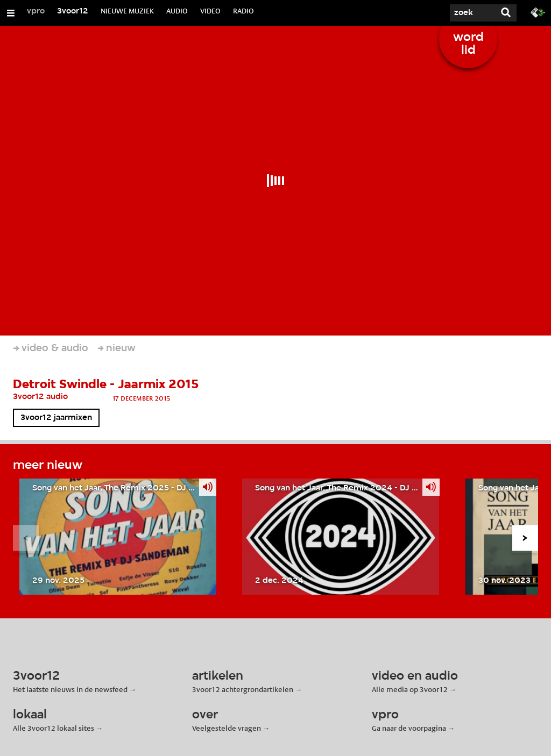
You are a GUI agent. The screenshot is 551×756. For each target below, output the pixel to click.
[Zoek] (463, 13)
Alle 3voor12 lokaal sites (54, 728)
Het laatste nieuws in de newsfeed (70, 689)
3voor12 (73, 11)
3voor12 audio (40, 397)
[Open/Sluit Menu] (11, 13)
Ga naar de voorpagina (409, 728)
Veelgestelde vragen (227, 728)
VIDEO (210, 11)
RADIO (243, 11)
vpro (36, 11)
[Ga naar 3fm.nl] (538, 12)
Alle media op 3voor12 (410, 689)
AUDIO (177, 11)
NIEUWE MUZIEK (127, 11)
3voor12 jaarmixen (56, 418)
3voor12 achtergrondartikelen (243, 689)
